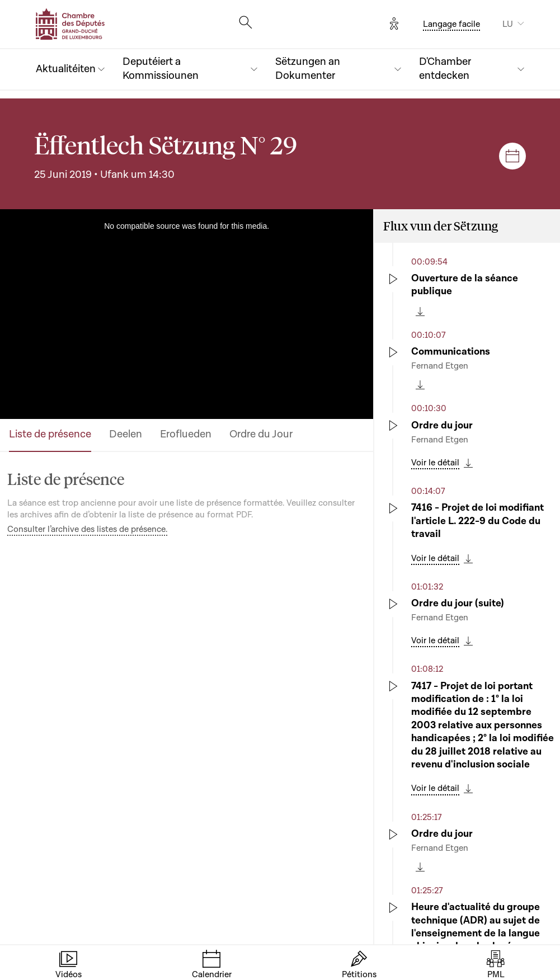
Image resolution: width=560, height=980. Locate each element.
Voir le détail (435, 463)
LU (508, 24)
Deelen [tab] (126, 434)
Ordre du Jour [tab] (261, 434)
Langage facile (451, 24)
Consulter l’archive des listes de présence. (87, 529)
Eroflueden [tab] (186, 434)
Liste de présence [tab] (50, 434)
